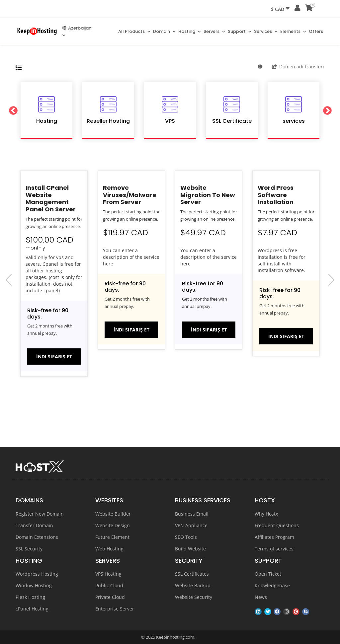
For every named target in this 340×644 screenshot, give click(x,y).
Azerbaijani (77, 31)
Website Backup (193, 585)
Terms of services (274, 549)
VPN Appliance (191, 525)
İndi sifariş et (54, 357)
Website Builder (113, 514)
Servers (214, 31)
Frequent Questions (277, 525)
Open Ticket (268, 574)
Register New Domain (40, 514)
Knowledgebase (272, 585)
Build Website (190, 549)
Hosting (190, 31)
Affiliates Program (274, 537)
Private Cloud (110, 597)
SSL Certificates (192, 574)
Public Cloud (109, 585)
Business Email (192, 514)
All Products (134, 31)
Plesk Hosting (30, 597)
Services (266, 31)
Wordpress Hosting (37, 574)
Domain (164, 31)
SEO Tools (186, 537)
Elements (293, 31)
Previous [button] (12, 110)
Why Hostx (266, 514)
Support (240, 31)
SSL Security (29, 549)
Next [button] (328, 110)
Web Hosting (109, 549)
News (261, 597)
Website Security (194, 597)
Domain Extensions (37, 537)
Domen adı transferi (298, 67)
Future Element (112, 537)
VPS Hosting (108, 574)
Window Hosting (34, 585)
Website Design (113, 525)
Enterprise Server (115, 609)
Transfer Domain (34, 525)
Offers (316, 31)
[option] (46, 110)
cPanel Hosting (32, 609)
